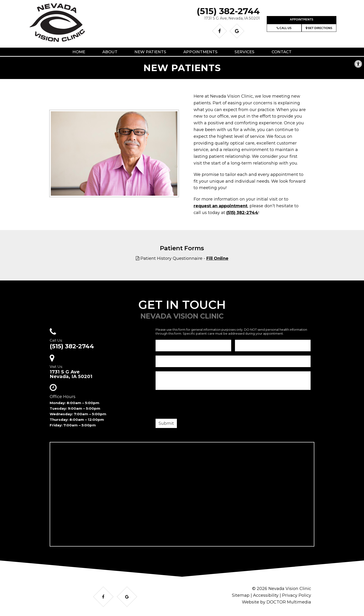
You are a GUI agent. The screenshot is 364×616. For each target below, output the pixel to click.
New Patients (150, 52)
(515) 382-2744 (228, 11)
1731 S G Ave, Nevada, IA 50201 (232, 18)
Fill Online (217, 258)
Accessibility (266, 595)
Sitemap (241, 595)
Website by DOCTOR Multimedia (276, 602)
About (110, 52)
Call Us (284, 28)
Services (244, 52)
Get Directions (319, 28)
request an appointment (221, 206)
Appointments (301, 20)
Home (79, 52)
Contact (282, 52)
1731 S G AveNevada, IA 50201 (71, 374)
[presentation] (191, 405)
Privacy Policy (297, 595)
